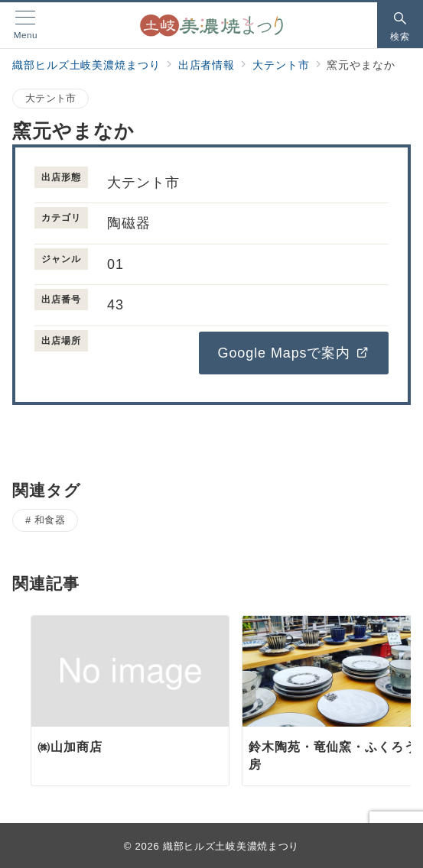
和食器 (50, 520)
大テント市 (50, 98)
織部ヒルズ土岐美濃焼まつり (231, 846)
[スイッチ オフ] (400, 25)
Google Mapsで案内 (294, 353)
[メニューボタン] (26, 25)
